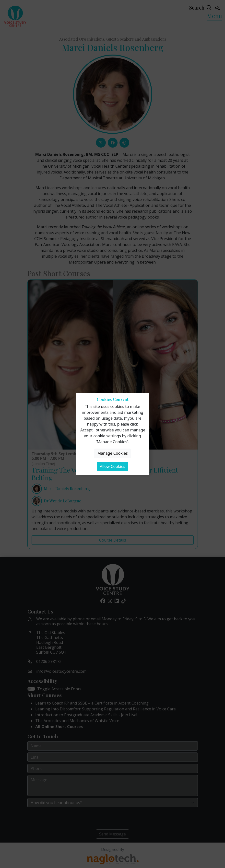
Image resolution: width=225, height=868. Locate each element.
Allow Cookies (112, 466)
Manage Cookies (112, 453)
